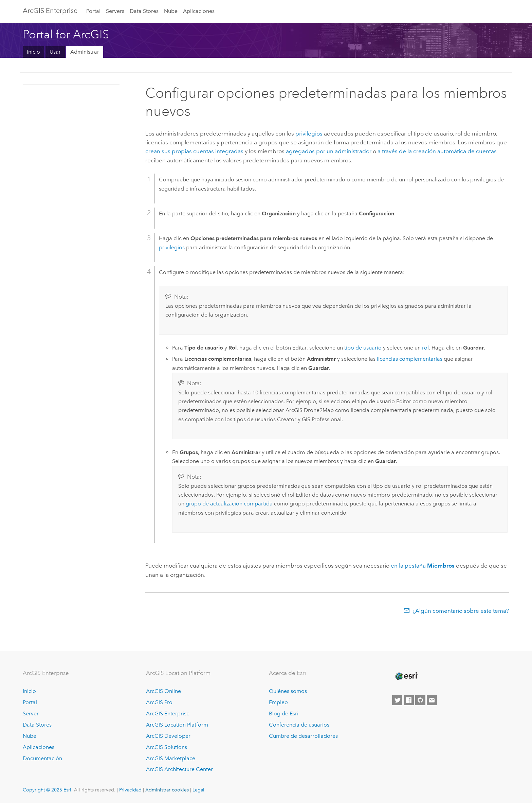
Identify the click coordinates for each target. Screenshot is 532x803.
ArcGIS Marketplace (171, 758)
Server (31, 713)
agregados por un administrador (329, 151)
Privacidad (130, 790)
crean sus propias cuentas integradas (194, 151)
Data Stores (144, 11)
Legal (198, 790)
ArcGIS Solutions (167, 747)
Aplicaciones (199, 11)
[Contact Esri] (432, 700)
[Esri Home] (406, 676)
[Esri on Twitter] (397, 700)
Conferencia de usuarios (299, 725)
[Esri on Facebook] (409, 700)
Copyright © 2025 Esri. (48, 790)
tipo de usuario (363, 348)
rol (425, 348)
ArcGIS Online (163, 691)
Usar (55, 52)
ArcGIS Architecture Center (179, 769)
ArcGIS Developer (168, 736)
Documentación (42, 758)
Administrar (85, 52)
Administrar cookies (167, 790)
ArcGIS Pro (159, 702)
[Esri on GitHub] (420, 700)
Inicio (33, 52)
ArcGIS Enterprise (50, 11)
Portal (93, 11)
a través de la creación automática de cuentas (437, 151)
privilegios (309, 133)
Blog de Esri (284, 713)
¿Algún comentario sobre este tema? (461, 611)
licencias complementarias (410, 359)
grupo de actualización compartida (229, 504)
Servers (115, 11)
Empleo (278, 702)
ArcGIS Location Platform (177, 725)
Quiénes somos (288, 691)
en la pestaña (423, 566)
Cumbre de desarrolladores (303, 736)
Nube (171, 11)
